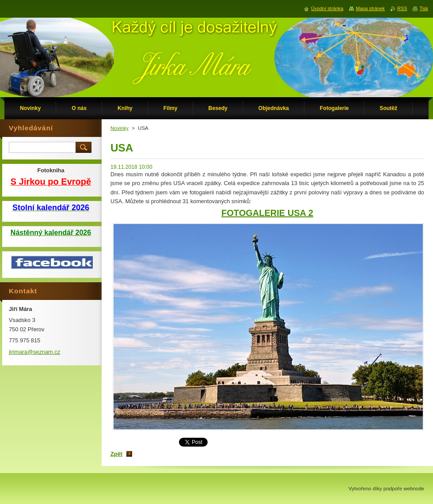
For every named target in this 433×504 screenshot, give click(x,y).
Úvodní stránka (327, 8)
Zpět (116, 454)
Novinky (120, 128)
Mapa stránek (370, 8)
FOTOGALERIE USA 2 (267, 213)
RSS (402, 8)
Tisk (424, 8)
